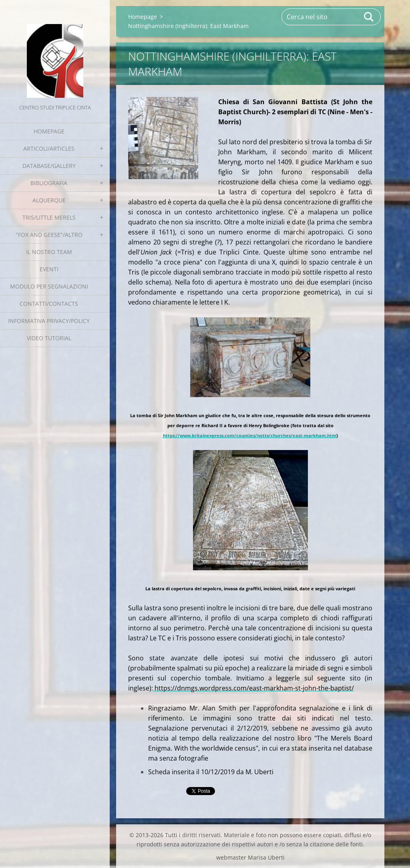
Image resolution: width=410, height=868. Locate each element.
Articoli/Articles (49, 148)
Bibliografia (49, 183)
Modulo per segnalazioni (49, 286)
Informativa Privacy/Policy (49, 321)
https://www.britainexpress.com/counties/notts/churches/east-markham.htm (250, 435)
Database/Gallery (49, 166)
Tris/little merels (49, 217)
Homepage (49, 131)
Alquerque (49, 200)
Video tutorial (49, 338)
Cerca (369, 17)
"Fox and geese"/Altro (49, 235)
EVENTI (49, 269)
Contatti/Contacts (49, 304)
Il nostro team (49, 252)
